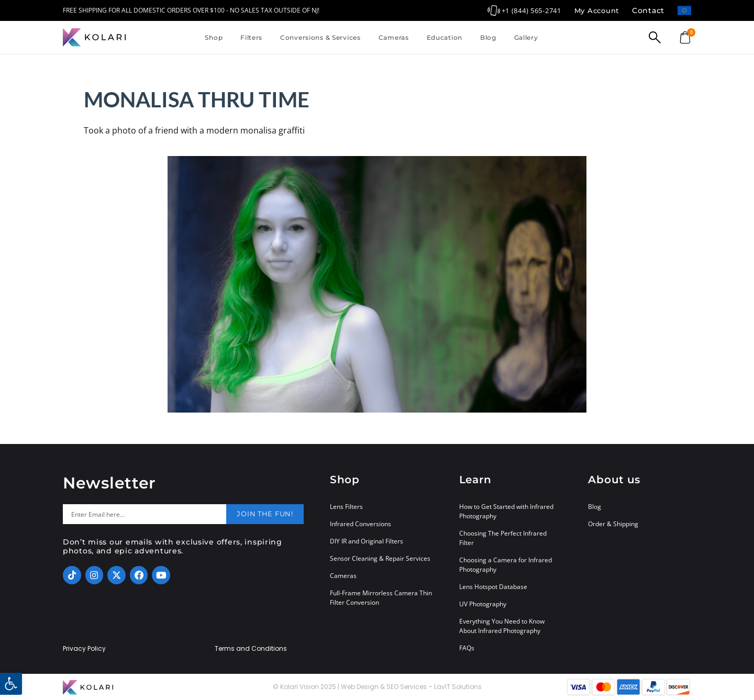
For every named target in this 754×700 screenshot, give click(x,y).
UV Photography (483, 604)
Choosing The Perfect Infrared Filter (503, 538)
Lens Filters (346, 507)
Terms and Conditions (251, 649)
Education (445, 37)
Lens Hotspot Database (493, 587)
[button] (11, 684)
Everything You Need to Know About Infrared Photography (502, 626)
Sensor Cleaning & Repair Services (380, 558)
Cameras (394, 37)
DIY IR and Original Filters (367, 541)
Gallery (526, 37)
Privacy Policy (84, 649)
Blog (488, 37)
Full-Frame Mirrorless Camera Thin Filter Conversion (381, 598)
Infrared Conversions (361, 524)
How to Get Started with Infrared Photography (506, 511)
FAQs (467, 648)
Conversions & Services (320, 37)
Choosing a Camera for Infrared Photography (506, 565)
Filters (251, 37)
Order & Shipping (613, 524)
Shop (214, 37)
